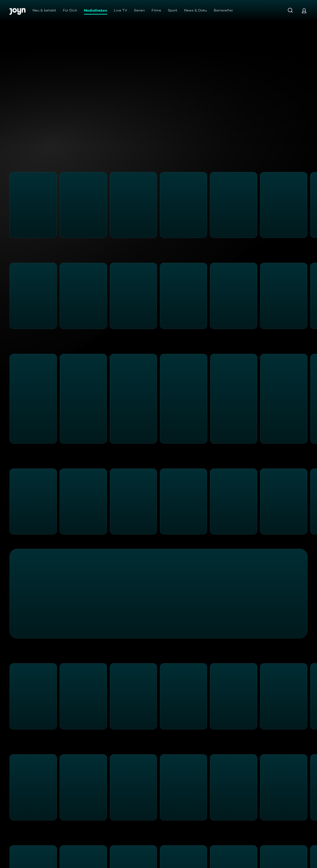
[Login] (304, 11)
